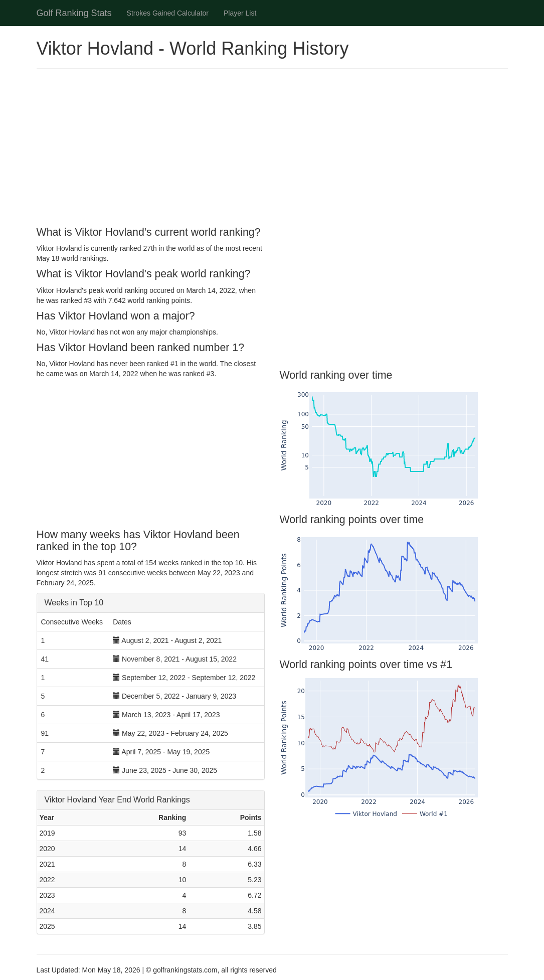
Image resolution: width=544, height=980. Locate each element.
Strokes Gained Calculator (168, 13)
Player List (240, 13)
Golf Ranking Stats (74, 13)
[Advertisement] (272, 149)
